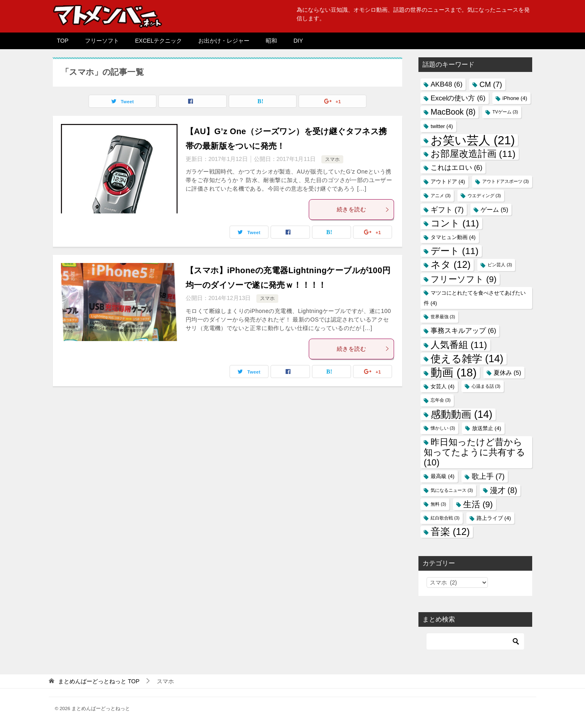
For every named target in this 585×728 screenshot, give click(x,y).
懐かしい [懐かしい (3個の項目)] (443, 428)
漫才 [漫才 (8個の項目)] (504, 490)
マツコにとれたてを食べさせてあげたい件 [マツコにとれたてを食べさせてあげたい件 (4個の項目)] (475, 298)
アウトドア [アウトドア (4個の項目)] (448, 181)
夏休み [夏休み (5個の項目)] (507, 373)
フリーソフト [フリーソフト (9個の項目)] (464, 279)
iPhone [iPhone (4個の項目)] (515, 98)
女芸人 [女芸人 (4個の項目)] (443, 386)
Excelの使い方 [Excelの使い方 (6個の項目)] (458, 98)
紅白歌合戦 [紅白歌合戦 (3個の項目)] (445, 518)
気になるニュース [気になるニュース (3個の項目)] (452, 490)
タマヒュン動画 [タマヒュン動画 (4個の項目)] (453, 237)
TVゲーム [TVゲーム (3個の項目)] (505, 112)
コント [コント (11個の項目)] (455, 223)
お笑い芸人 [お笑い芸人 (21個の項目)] (473, 140)
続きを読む (363, 209)
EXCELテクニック (159, 41)
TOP (63, 41)
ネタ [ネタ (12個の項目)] (451, 265)
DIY (298, 41)
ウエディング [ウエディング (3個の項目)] (484, 196)
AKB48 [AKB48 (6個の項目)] (446, 84)
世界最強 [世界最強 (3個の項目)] (443, 317)
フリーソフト (102, 41)
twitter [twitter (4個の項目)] (442, 126)
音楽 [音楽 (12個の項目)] (450, 532)
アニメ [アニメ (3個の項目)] (441, 196)
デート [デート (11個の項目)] (455, 251)
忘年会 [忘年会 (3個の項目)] (441, 400)
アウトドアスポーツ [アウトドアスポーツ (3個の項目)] (506, 181)
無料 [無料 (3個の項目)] (438, 504)
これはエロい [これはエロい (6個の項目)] (456, 168)
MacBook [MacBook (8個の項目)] (453, 112)
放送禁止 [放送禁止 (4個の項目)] (487, 428)
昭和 (271, 41)
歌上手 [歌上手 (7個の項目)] (488, 476)
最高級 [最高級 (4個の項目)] (443, 476)
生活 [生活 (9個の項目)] (478, 504)
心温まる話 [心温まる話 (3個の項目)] (486, 386)
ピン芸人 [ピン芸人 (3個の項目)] (500, 265)
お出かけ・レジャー (224, 41)
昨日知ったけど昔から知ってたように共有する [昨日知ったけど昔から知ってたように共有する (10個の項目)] (474, 452)
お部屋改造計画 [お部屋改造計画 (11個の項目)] (473, 154)
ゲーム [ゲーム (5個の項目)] (494, 210)
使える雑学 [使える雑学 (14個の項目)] (467, 359)
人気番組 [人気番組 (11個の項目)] (459, 345)
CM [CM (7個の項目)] (491, 84)
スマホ (332, 159)
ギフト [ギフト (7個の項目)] (447, 210)
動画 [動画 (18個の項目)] (454, 373)
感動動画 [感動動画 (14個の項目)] (461, 414)
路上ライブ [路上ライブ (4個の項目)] (494, 518)
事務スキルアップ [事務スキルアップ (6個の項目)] (463, 331)
